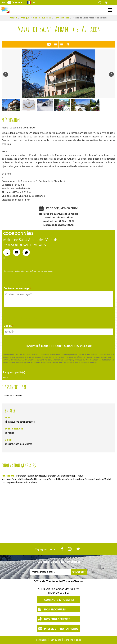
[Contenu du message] (59, 299)
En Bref (62, 44)
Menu (59, 10)
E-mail (9, 326)
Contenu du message (18, 288)
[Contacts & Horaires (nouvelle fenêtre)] (59, 600)
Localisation (68, 44)
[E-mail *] (59, 332)
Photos (49, 44)
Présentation (55, 44)
